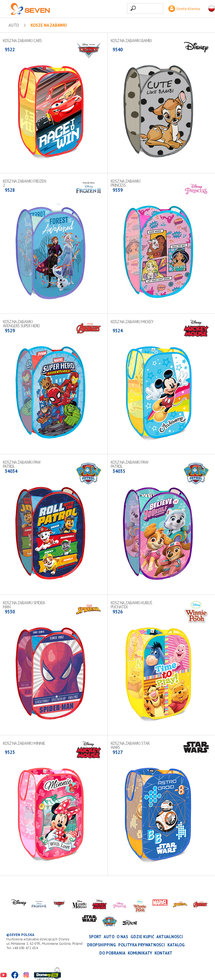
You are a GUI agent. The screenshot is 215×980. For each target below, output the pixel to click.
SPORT (95, 937)
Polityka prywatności (142, 945)
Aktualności (170, 937)
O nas (122, 937)
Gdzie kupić (142, 937)
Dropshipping (102, 945)
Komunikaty (140, 953)
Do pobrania (112, 953)
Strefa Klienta (184, 9)
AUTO (14, 25)
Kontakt (163, 953)
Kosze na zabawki (49, 25)
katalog (176, 945)
